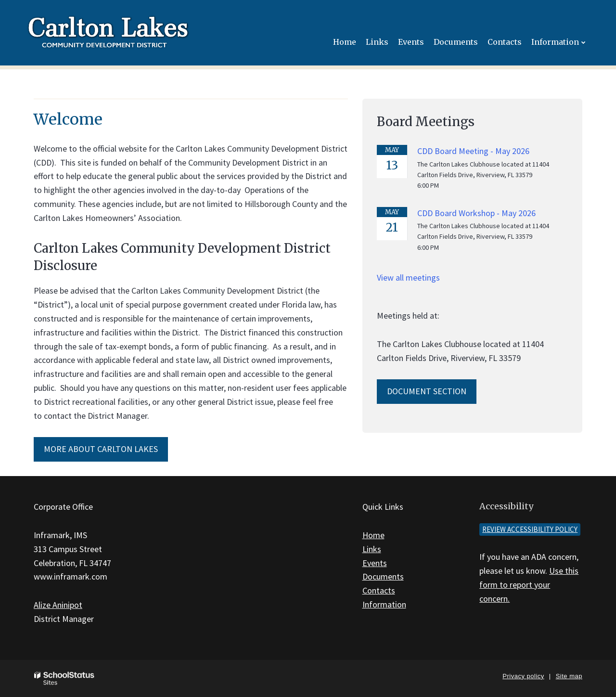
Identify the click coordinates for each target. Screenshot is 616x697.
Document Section (427, 391)
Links (372, 549)
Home (373, 535)
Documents (383, 576)
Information (384, 604)
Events (375, 563)
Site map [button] (569, 676)
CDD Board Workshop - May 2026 (476, 213)
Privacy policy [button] (523, 676)
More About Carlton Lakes (101, 449)
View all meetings (408, 278)
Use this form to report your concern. (529, 585)
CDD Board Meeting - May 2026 (473, 151)
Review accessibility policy (530, 529)
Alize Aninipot (58, 605)
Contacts (379, 590)
